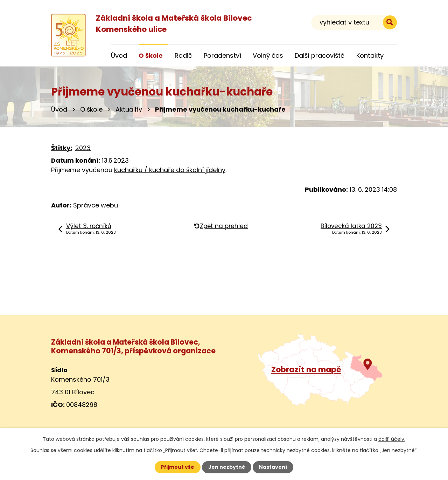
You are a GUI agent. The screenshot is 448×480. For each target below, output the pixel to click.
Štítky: (62, 148)
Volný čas (268, 55)
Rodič (183, 55)
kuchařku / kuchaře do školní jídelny (170, 170)
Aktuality (129, 109)
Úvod (59, 109)
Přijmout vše (178, 467)
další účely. (392, 439)
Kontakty (370, 55)
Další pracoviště (320, 55)
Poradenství (222, 55)
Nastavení (273, 467)
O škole (91, 109)
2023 (83, 148)
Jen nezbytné (227, 467)
